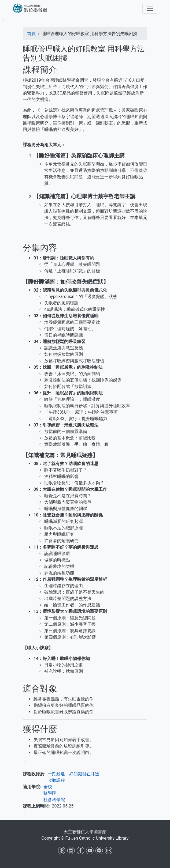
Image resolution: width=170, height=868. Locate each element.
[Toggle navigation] (150, 8)
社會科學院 (54, 800)
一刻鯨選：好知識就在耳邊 (73, 774)
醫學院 (50, 793)
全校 (48, 787)
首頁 (31, 34)
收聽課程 (56, 780)
